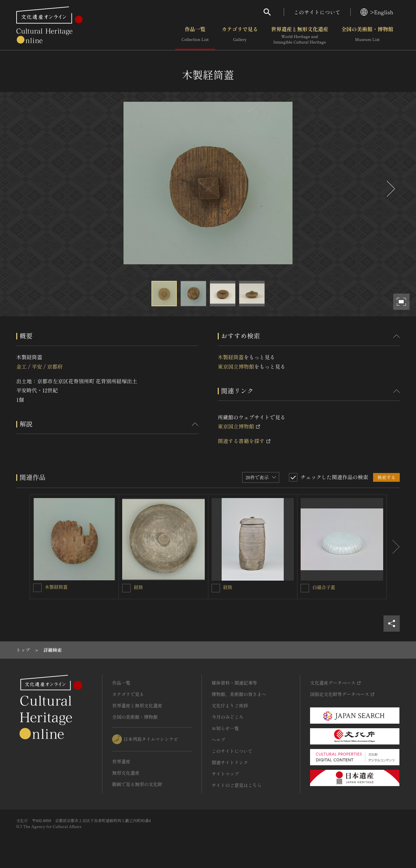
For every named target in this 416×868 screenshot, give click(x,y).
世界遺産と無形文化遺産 (300, 35)
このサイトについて (317, 12)
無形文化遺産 (126, 773)
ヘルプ (218, 740)
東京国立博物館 (236, 366)
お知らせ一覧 (225, 728)
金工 (21, 366)
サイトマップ (225, 774)
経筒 (138, 587)
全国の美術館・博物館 (367, 35)
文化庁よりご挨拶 (230, 705)
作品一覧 (195, 35)
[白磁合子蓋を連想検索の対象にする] (305, 588)
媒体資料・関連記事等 (234, 683)
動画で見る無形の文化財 (137, 784)
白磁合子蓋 (324, 587)
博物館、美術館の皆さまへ (239, 694)
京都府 (55, 366)
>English (377, 12)
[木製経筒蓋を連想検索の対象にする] (37, 588)
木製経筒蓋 (231, 357)
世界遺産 (121, 761)
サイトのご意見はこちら (237, 785)
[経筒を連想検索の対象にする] (126, 588)
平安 (37, 366)
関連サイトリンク (230, 762)
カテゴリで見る (240, 35)
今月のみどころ (227, 717)
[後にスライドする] (390, 189)
